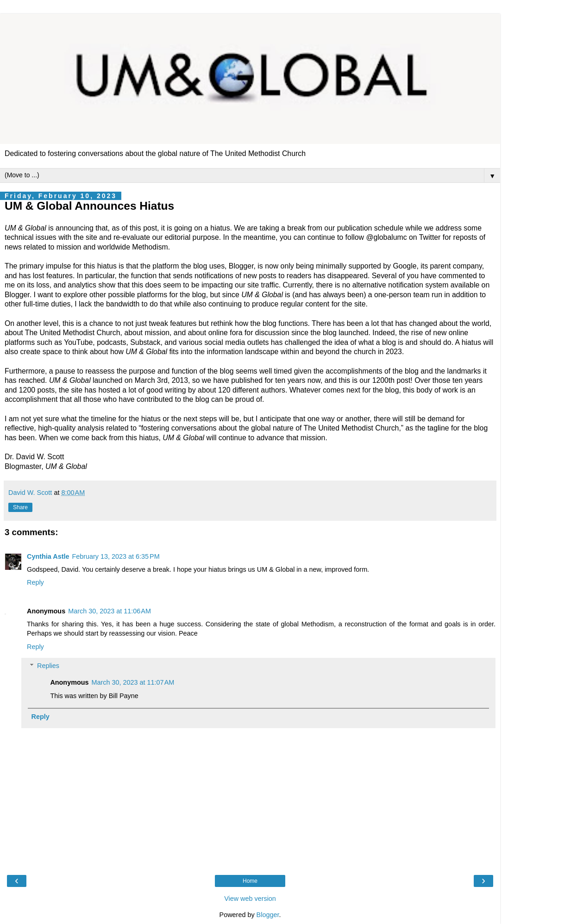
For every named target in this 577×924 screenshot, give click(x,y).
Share (20, 507)
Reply (35, 582)
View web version (250, 899)
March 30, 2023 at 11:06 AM (110, 611)
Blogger (268, 915)
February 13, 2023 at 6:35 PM (116, 556)
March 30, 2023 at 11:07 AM (133, 682)
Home (250, 881)
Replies (48, 666)
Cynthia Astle (48, 556)
